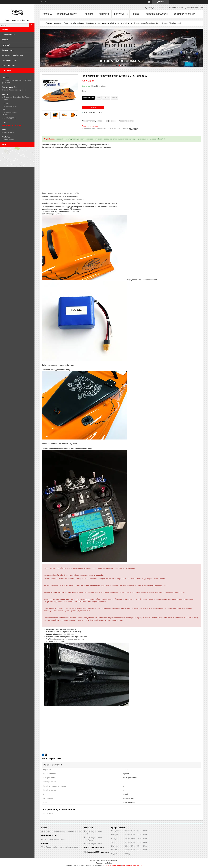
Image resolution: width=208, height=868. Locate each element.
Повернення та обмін (157, 14)
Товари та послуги (67, 14)
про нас (89, 14)
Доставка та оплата (184, 14)
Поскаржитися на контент (111, 865)
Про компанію (8, 50)
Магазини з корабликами (12, 55)
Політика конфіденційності (132, 865)
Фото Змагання (8, 66)
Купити (93, 107)
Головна (47, 14)
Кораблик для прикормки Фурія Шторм (103, 23)
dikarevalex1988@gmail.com (13, 125)
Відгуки (5, 40)
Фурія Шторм (127, 23)
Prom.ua (116, 861)
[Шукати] (32, 25)
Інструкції (6, 45)
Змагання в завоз (9, 60)
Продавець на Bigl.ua (104, 863)
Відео (136, 14)
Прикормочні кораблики (74, 23)
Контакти (104, 14)
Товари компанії (8, 35)
